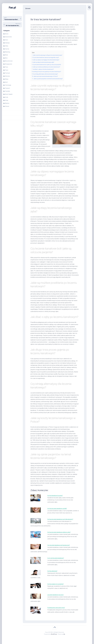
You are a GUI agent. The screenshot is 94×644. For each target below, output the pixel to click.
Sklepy (7, 79)
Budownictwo (8, 37)
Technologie (8, 85)
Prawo (7, 70)
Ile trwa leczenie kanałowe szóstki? (58, 508)
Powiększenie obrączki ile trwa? (57, 608)
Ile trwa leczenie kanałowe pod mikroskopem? (61, 519)
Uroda (6, 97)
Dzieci (6, 40)
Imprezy (7, 49)
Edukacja (7, 43)
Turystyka (7, 91)
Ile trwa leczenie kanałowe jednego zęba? (60, 532)
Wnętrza (7, 103)
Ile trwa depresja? (53, 571)
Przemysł (7, 73)
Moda (6, 55)
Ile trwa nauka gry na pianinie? (56, 584)
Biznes (7, 34)
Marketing (7, 52)
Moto (6, 58)
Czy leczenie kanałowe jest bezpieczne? (59, 545)
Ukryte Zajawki (9, 94)
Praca (6, 67)
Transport (7, 88)
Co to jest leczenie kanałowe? (56, 558)
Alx (64, 634)
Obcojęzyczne (9, 64)
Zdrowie (7, 106)
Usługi (6, 100)
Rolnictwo (7, 76)
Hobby (7, 46)
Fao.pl (12, 8)
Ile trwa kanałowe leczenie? (55, 496)
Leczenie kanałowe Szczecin (56, 595)
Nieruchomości (9, 61)
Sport (6, 82)
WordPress (54, 634)
